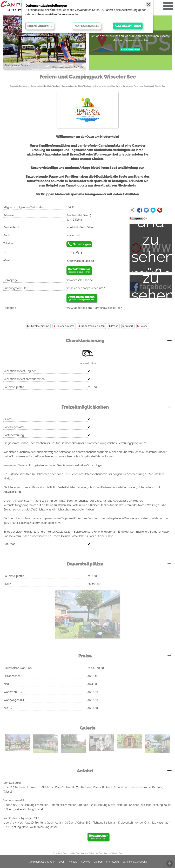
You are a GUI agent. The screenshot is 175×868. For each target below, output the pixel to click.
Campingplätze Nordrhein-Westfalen (46, 86)
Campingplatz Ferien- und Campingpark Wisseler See (144, 86)
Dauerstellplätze (65, 326)
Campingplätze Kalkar (112, 86)
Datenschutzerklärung (135, 862)
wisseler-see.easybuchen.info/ (86, 288)
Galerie (144, 326)
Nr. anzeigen (82, 244)
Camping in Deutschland (19, 86)
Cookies (86, 862)
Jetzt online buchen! (82, 298)
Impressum (113, 862)
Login (62, 862)
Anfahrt (129, 326)
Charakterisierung (39, 326)
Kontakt (73, 862)
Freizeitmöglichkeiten (93, 326)
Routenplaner (98, 837)
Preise (115, 326)
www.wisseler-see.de (80, 280)
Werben (98, 862)
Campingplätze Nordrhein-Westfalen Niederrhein (82, 86)
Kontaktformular (79, 270)
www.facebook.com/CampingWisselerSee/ (94, 308)
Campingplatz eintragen (42, 862)
